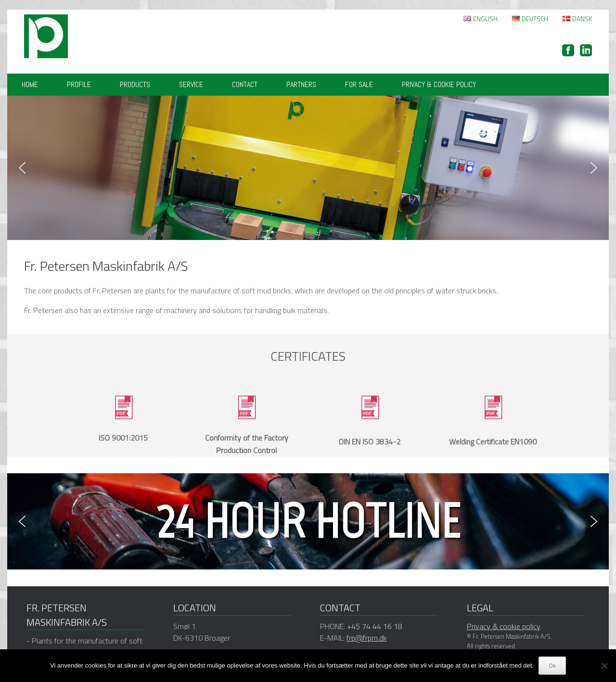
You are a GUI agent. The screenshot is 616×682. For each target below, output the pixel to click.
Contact (245, 84)
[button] (22, 168)
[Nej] (604, 666)
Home (30, 84)
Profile (79, 84)
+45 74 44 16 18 (375, 626)
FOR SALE (359, 84)
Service (191, 84)
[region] (308, 168)
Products (135, 84)
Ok (552, 665)
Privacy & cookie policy (439, 84)
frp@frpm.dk (366, 638)
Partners (301, 84)
